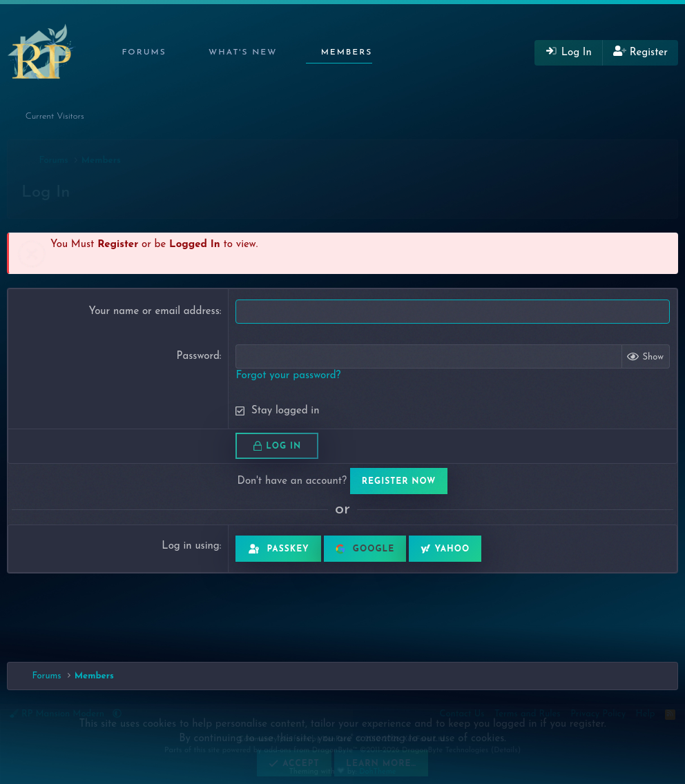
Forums (144, 52)
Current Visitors (55, 116)
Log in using (190, 546)
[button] (176, 53)
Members (347, 52)
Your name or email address (154, 312)
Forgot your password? (288, 376)
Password (197, 356)
